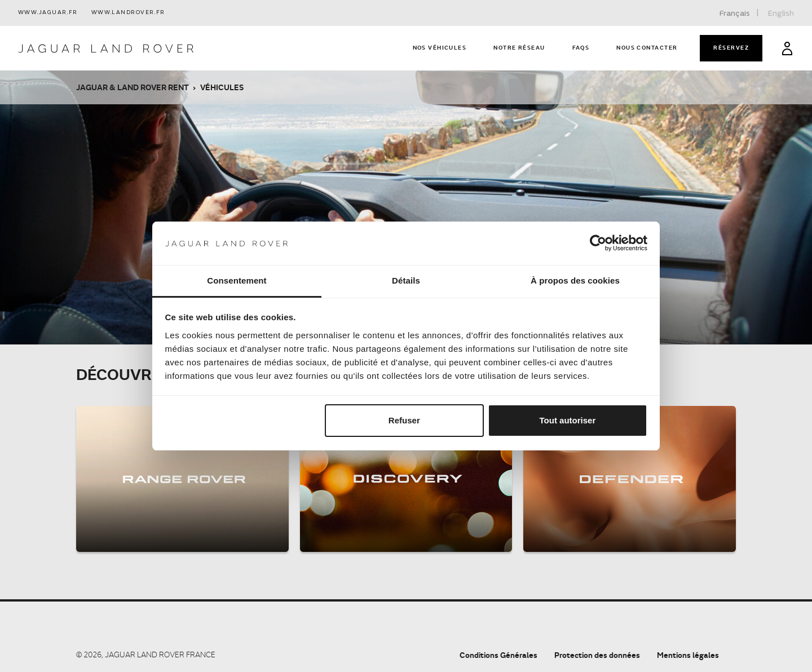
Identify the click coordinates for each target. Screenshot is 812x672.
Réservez (731, 47)
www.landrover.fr (128, 13)
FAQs (581, 47)
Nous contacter (647, 47)
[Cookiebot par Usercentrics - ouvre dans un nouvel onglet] (598, 244)
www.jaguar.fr (48, 13)
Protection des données (597, 655)
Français (735, 13)
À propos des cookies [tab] (575, 280)
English (781, 13)
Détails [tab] (406, 280)
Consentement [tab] (237, 280)
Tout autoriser (568, 420)
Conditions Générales (498, 655)
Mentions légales (688, 655)
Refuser (404, 420)
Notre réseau (519, 47)
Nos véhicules (440, 47)
